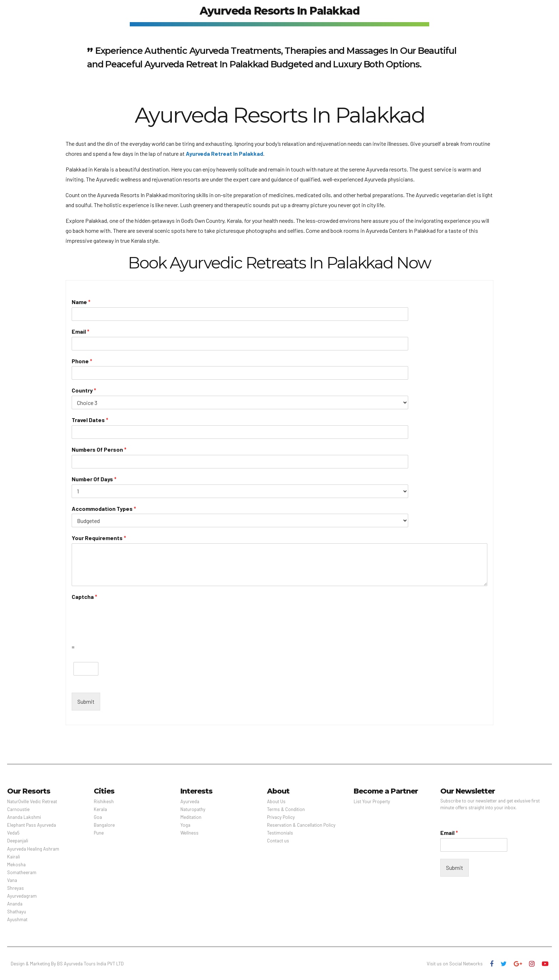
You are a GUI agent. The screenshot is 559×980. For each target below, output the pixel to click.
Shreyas (16, 888)
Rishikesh (104, 801)
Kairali (14, 857)
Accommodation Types (104, 509)
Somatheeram (22, 872)
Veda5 (13, 833)
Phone (82, 361)
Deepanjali (18, 841)
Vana (12, 880)
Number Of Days (94, 479)
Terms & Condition (286, 809)
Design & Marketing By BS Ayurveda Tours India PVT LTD (67, 964)
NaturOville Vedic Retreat (32, 801)
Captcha (84, 597)
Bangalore (104, 825)
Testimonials (280, 833)
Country (84, 390)
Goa (98, 817)
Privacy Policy (281, 817)
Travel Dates (90, 420)
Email (81, 331)
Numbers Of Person (99, 449)
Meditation (191, 817)
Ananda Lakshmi (24, 817)
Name (81, 302)
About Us (276, 801)
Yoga (185, 825)
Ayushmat (17, 919)
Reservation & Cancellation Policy (301, 825)
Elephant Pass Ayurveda (32, 825)
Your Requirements (99, 538)
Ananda (15, 904)
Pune (99, 833)
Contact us (278, 841)
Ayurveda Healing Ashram (33, 849)
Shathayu (17, 912)
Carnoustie (18, 809)
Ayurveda (190, 801)
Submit (86, 701)
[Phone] (196, 373)
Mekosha (16, 864)
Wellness (189, 833)
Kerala (100, 809)
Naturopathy (193, 809)
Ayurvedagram (22, 896)
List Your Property (372, 801)
